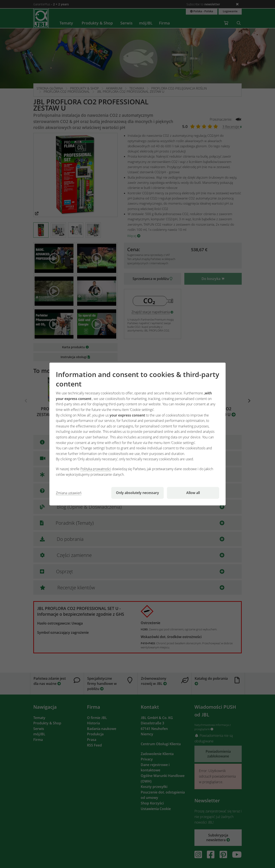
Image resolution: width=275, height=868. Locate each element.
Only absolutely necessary (137, 493)
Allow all (193, 493)
